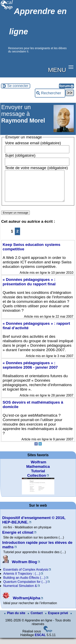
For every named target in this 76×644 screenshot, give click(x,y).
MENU (57, 70)
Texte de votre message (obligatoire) (36, 168)
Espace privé (57, 619)
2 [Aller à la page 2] (18, 237)
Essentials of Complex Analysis (26, 576)
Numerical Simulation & (20, 592)
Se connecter (18, 86)
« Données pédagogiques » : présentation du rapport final (29, 288)
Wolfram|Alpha (21, 604)
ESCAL (40, 641)
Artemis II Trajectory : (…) (22, 580)
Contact (36, 619)
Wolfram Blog (20, 568)
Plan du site (15, 619)
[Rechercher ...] (50, 93)
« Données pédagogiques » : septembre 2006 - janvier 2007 (30, 371)
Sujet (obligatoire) (20, 155)
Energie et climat (18, 538)
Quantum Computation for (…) (25, 588)
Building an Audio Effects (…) (24, 584)
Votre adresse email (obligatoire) (33, 143)
